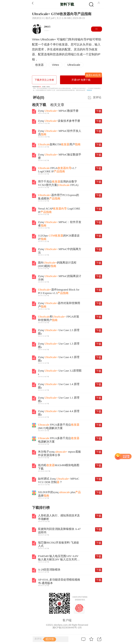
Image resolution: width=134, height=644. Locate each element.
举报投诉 (89, 90)
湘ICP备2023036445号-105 (67, 628)
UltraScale (74, 65)
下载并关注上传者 (44, 80)
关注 (96, 29)
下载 (99, 111)
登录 (40, 87)
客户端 (67, 620)
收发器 (39, 65)
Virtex (56, 65)
